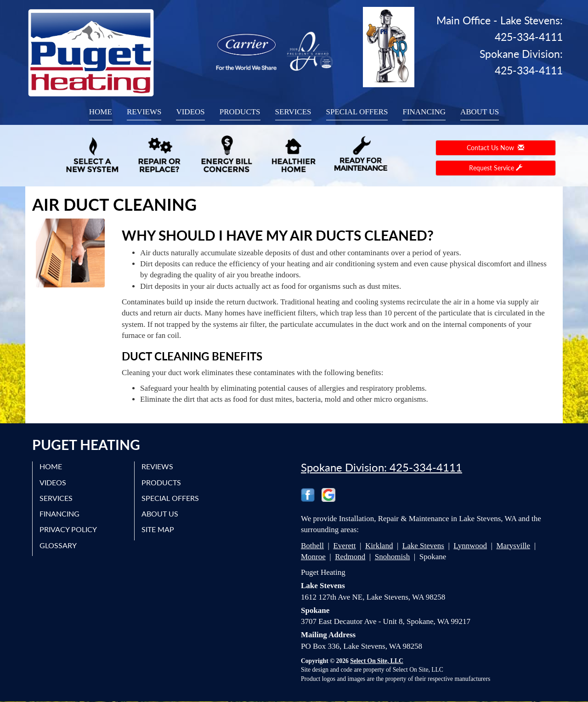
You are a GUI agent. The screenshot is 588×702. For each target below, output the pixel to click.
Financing (424, 112)
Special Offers (357, 112)
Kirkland (379, 546)
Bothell (312, 546)
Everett (344, 546)
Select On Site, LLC (377, 661)
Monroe (313, 557)
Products (240, 112)
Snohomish (393, 557)
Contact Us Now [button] (495, 148)
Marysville (513, 546)
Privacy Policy (68, 529)
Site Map (158, 529)
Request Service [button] (496, 168)
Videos (190, 112)
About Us (480, 112)
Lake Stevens (423, 546)
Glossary (58, 545)
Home (101, 112)
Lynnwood (470, 546)
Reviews (144, 112)
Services (293, 112)
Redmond (350, 557)
